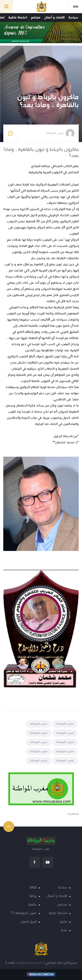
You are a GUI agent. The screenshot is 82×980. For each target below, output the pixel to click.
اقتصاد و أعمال (54, 18)
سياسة (73, 18)
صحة (64, 930)
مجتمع (36, 18)
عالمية (32, 905)
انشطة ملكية (18, 18)
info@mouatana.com (29, 963)
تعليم (64, 922)
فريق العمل (29, 922)
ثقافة (33, 888)
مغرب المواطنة (65, 724)
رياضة (33, 896)
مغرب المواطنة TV (24, 913)
